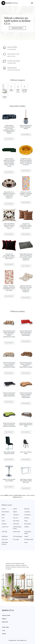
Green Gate (5, 539)
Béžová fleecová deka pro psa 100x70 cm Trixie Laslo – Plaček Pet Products (26, 289)
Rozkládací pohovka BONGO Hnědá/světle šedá (26, 425)
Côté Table (4, 532)
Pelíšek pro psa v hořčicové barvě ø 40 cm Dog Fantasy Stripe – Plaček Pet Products (26, 162)
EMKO (3, 515)
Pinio (3, 518)
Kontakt (4, 634)
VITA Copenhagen (18, 536)
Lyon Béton (27, 512)
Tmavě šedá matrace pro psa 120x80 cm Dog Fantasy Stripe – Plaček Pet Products (26, 257)
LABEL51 (27, 527)
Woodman (27, 509)
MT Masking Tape (29, 539)
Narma (3, 521)
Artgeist (26, 536)
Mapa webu (5, 622)
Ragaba (15, 512)
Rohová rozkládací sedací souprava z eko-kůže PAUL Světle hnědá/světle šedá (9, 334)
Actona (26, 542)
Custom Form (5, 527)
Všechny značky (6, 615)
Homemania (16, 524)
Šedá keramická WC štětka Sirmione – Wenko (26, 127)
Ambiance (4, 524)
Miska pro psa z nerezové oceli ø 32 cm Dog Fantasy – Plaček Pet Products (9, 195)
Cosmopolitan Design (28, 533)
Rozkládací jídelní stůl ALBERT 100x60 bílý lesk (26, 481)
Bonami (4, 509)
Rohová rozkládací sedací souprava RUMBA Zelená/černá (9, 425)
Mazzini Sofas (16, 532)
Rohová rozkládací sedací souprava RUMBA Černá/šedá (9, 395)
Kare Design (16, 521)
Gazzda (15, 509)
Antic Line (15, 518)
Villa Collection (5, 512)
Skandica (27, 518)
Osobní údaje (5, 627)
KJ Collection (28, 515)
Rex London (16, 539)
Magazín (4, 619)
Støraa (26, 521)
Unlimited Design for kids (17, 528)
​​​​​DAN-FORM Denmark (5, 543)
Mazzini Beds (28, 524)
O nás (4, 630)
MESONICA (5, 536)
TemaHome (16, 515)
